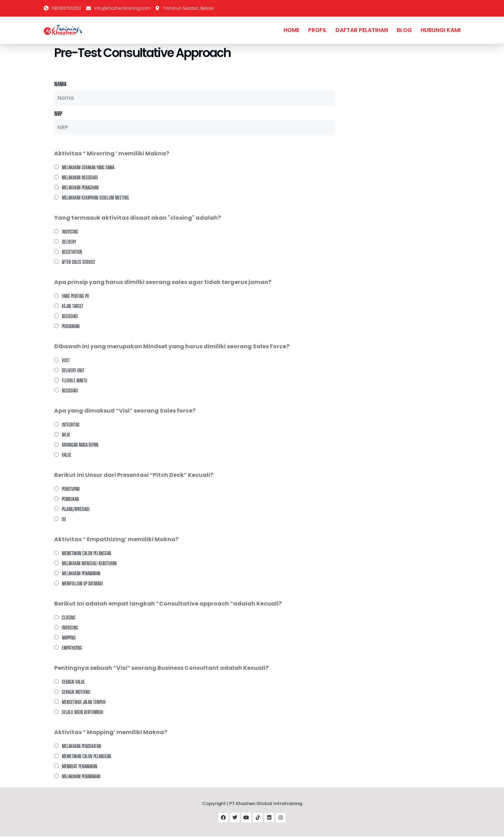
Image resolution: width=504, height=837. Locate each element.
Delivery (69, 242)
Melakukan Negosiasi (80, 177)
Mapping (69, 638)
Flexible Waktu (75, 380)
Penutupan (71, 489)
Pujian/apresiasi (76, 509)
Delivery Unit (73, 370)
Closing (69, 617)
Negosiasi (70, 316)
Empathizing (72, 648)
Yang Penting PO (75, 296)
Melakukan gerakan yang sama (88, 167)
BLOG (404, 30)
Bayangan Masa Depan (80, 445)
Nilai (66, 435)
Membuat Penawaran (80, 766)
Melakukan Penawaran (81, 776)
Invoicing (70, 232)
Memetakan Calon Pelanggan (86, 756)
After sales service (79, 262)
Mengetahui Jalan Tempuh (84, 702)
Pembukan (70, 499)
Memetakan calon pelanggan (86, 553)
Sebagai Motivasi (76, 692)
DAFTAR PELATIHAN (362, 30)
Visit (66, 360)
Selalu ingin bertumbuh (82, 712)
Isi (64, 519)
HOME (291, 30)
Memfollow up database (82, 583)
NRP (58, 113)
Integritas (71, 425)
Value (67, 455)
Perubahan (71, 326)
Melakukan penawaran (81, 573)
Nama (60, 84)
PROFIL (317, 30)
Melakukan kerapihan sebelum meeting (95, 198)
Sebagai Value (73, 682)
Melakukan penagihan (80, 188)
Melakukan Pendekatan (81, 746)
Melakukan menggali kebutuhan (89, 563)
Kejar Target (73, 306)
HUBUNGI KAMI (441, 30)
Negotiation (72, 252)
